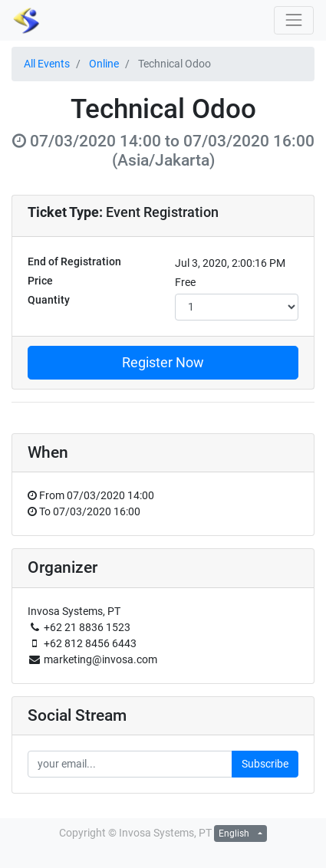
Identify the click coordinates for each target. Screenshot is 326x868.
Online (104, 64)
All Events (47, 64)
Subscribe (265, 764)
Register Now (163, 363)
